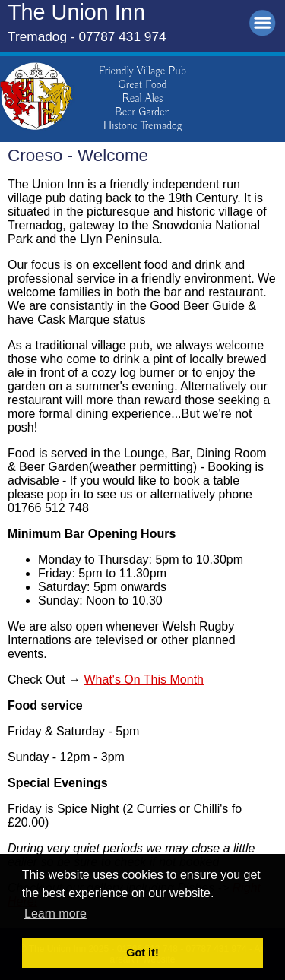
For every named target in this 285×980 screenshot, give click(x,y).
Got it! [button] (142, 953)
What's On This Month (143, 680)
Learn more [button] (55, 914)
